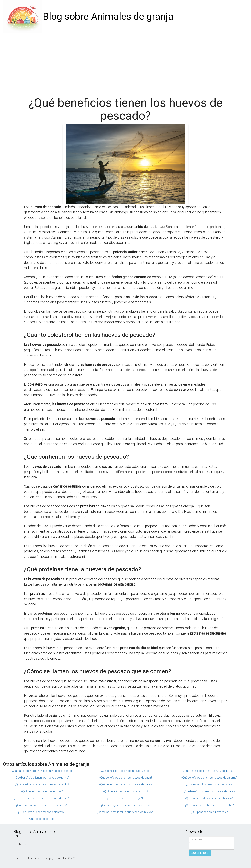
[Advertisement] (125, 63)
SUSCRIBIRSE (200, 853)
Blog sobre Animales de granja (108, 17)
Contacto (20, 844)
